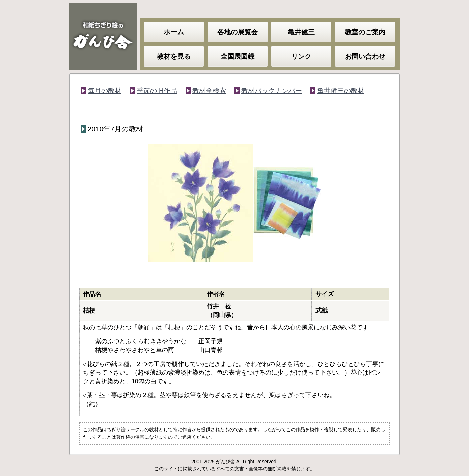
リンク (301, 56)
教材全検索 (209, 91)
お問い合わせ (365, 56)
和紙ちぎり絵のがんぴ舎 (103, 36)
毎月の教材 (105, 91)
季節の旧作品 (157, 91)
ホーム (174, 32)
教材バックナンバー (272, 91)
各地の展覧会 (238, 32)
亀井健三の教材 (341, 91)
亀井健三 (301, 32)
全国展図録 (238, 56)
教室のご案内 (365, 32)
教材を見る (174, 56)
